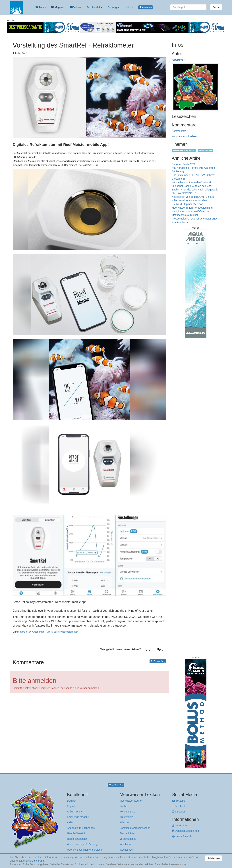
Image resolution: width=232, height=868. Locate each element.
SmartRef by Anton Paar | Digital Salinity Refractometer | (49, 632)
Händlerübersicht (77, 833)
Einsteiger (113, 7)
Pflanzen (125, 822)
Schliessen (214, 858)
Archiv (41, 7)
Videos (75, 7)
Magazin (58, 7)
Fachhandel (94, 7)
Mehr (129, 7)
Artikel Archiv (74, 812)
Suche (216, 7)
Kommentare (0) (181, 131)
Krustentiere (126, 817)
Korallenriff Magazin (78, 817)
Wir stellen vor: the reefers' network (192, 182)
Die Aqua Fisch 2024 (184, 164)
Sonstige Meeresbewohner (135, 828)
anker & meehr (182, 836)
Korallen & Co (127, 812)
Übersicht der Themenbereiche (84, 850)
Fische (123, 806)
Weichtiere (126, 844)
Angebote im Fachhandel (81, 828)
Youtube (179, 801)
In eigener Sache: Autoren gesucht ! (192, 186)
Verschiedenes (128, 839)
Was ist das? (127, 850)
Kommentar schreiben (184, 136)
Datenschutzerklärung (186, 831)
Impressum (180, 825)
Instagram (179, 812)
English (71, 806)
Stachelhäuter (127, 833)
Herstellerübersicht (78, 839)
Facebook (179, 806)
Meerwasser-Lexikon (131, 801)
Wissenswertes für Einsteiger (83, 844)
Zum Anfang (158, 661)
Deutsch (72, 801)
